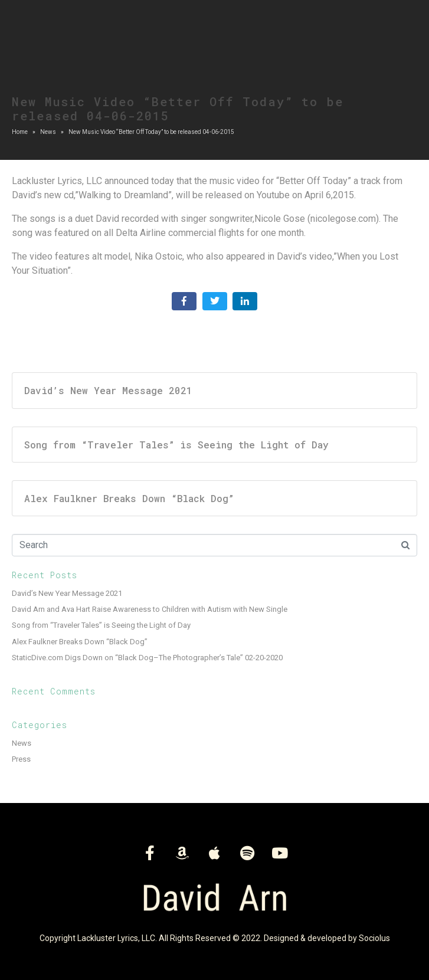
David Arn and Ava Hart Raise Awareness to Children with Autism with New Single (150, 609)
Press (21, 759)
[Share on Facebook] (184, 301)
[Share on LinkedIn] (245, 301)
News (22, 743)
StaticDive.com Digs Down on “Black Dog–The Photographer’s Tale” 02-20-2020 (147, 658)
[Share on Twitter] (215, 301)
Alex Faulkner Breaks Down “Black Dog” (80, 642)
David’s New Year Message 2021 (67, 593)
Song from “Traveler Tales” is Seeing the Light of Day (101, 625)
